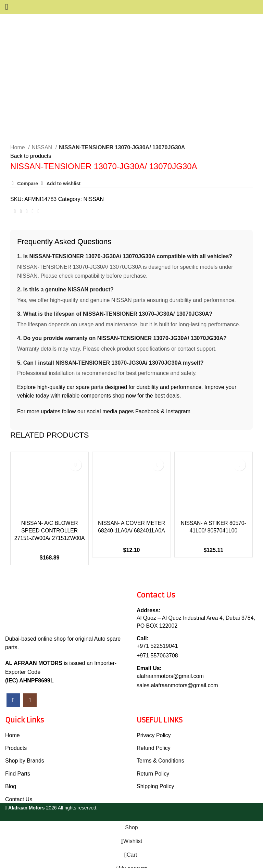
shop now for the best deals (146, 380)
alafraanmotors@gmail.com (170, 668)
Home (18, 132)
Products (16, 740)
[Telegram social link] (39, 196)
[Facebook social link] (15, 196)
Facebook (147, 396)
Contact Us (19, 791)
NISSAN (43, 132)
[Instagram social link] (30, 692)
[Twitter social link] (21, 196)
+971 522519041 (157, 638)
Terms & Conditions (160, 753)
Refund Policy (154, 740)
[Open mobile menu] (7, 7)
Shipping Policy (155, 779)
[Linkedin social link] (32, 196)
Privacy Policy (154, 727)
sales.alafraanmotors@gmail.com (177, 677)
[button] (21, 494)
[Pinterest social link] (27, 196)
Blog (11, 779)
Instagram (178, 396)
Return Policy (153, 766)
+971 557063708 (157, 648)
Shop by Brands (25, 753)
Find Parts (18, 766)
